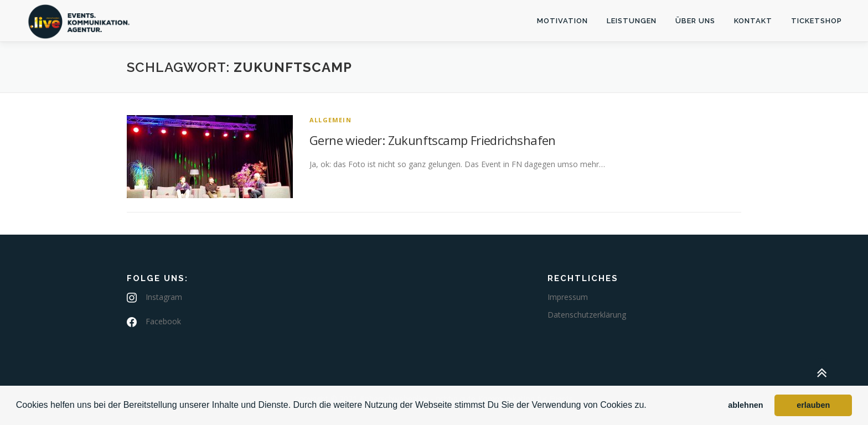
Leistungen (632, 21)
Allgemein (330, 120)
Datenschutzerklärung (587, 315)
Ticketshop (817, 21)
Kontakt (753, 21)
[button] (650, 406)
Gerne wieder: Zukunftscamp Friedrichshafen (433, 140)
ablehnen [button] (745, 405)
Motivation (562, 21)
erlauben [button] (813, 405)
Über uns (695, 21)
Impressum (568, 297)
